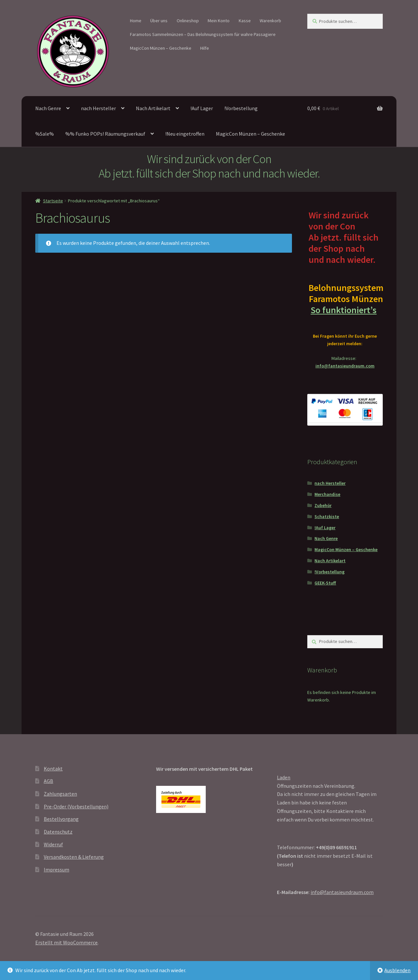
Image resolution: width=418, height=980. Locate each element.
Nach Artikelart (153, 108)
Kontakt (53, 769)
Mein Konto (219, 21)
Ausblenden (397, 970)
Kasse (245, 21)
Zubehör (323, 505)
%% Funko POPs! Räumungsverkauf (105, 134)
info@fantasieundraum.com (345, 366)
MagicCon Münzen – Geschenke (161, 48)
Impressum (56, 870)
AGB (48, 781)
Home (136, 21)
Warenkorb (270, 21)
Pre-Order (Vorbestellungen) (76, 806)
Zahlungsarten (60, 794)
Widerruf (53, 844)
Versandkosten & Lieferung (74, 857)
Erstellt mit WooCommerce (66, 942)
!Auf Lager (202, 108)
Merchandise (327, 494)
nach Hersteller (98, 108)
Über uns (159, 21)
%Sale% (45, 134)
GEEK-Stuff (325, 583)
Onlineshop (188, 21)
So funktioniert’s (345, 310)
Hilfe (205, 48)
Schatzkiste (327, 516)
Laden (284, 777)
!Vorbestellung (241, 108)
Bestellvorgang (61, 819)
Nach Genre (48, 108)
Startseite (53, 201)
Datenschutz (58, 832)
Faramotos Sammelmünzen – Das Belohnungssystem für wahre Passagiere (203, 34)
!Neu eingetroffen (185, 134)
